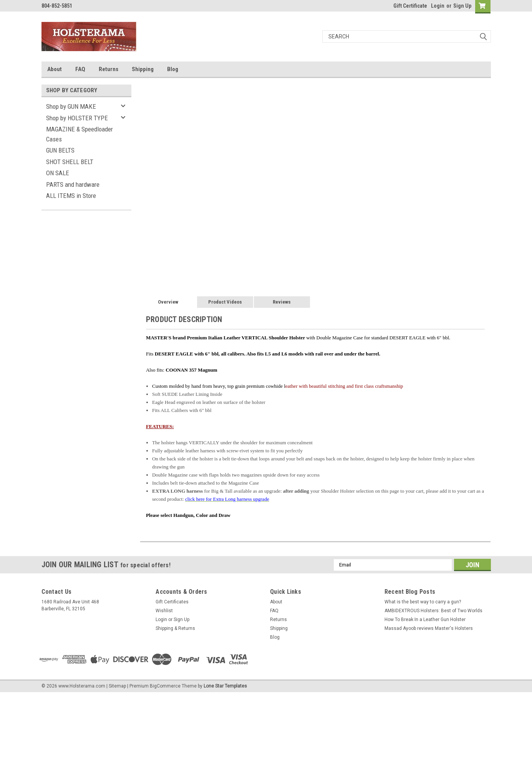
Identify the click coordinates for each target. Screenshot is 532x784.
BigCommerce (165, 686)
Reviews (282, 302)
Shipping (143, 69)
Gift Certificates (172, 602)
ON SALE (58, 173)
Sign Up (462, 6)
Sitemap (117, 686)
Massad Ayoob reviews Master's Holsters (429, 628)
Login (438, 6)
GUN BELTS (60, 150)
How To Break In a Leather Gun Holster (425, 620)
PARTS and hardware (73, 184)
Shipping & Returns (175, 628)
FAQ (80, 69)
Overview (168, 302)
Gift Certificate (410, 6)
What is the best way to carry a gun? (423, 602)
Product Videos (225, 302)
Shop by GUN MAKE (71, 106)
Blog (173, 69)
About (55, 69)
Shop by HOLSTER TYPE (77, 118)
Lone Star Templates (225, 686)
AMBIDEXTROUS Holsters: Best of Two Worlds (433, 611)
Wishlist (164, 611)
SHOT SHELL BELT (70, 162)
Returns (109, 69)
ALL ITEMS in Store (71, 196)
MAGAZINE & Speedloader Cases (80, 134)
